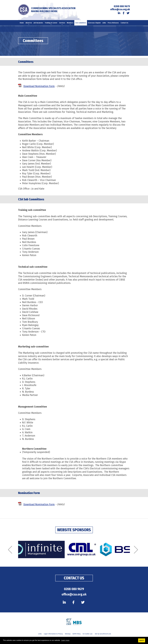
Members (70, 24)
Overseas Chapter (95, 24)
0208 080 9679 (122, 6)
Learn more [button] (65, 640)
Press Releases (114, 24)
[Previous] (11, 552)
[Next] (137, 552)
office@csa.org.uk (120, 9)
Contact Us (125, 24)
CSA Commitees (81, 24)
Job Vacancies (38, 24)
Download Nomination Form (39, 89)
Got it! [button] (142, 640)
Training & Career (51, 25)
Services (62, 24)
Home (21, 23)
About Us (28, 25)
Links (105, 23)
